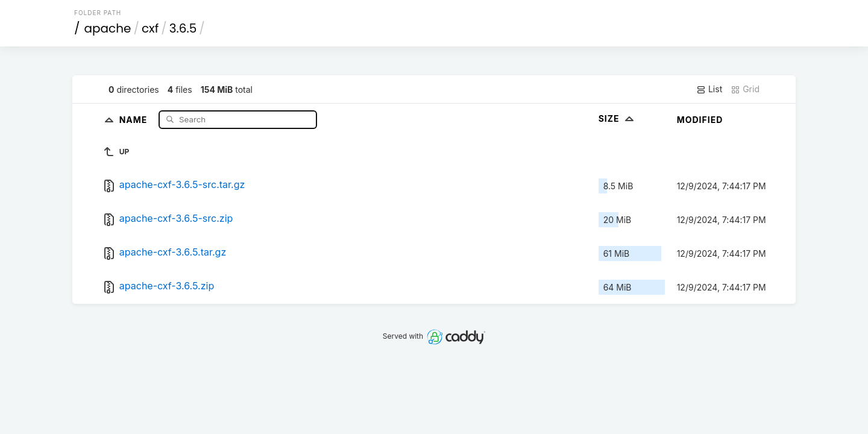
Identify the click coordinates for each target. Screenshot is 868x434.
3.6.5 (183, 28)
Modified (700, 120)
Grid (745, 89)
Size (618, 118)
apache (108, 28)
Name (135, 119)
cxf (150, 28)
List (709, 89)
